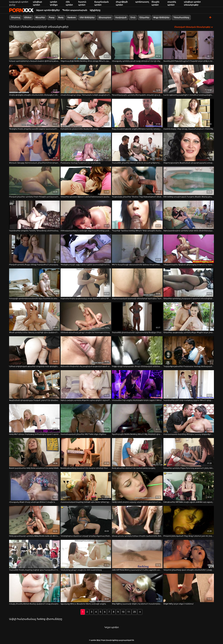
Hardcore (72, 17)
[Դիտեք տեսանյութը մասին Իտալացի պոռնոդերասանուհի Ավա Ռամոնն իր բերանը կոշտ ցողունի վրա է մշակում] (34, 283)
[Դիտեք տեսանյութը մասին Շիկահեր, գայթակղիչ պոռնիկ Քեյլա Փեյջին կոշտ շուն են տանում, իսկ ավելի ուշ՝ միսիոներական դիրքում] (189, 317)
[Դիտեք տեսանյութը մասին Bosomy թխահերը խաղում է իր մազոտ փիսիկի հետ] (86, 452)
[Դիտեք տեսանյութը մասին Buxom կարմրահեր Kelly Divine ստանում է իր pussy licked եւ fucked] (34, 452)
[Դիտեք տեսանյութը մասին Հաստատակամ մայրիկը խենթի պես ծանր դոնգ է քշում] (86, 486)
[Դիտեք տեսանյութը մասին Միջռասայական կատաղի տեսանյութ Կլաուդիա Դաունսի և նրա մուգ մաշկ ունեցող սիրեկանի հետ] (137, 283)
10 (123, 612)
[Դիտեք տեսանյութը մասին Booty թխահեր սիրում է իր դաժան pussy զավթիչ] (137, 452)
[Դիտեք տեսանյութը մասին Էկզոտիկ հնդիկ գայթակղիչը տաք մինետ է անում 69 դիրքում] (86, 283)
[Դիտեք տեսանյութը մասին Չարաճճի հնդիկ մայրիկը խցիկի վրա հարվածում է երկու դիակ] (34, 554)
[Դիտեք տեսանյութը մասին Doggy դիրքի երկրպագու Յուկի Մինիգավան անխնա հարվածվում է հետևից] (137, 350)
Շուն (133, 17)
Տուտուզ (16, 17)
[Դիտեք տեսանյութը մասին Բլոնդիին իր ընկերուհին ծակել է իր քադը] (86, 113)
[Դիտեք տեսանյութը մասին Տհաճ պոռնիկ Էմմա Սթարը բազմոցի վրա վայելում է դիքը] (34, 317)
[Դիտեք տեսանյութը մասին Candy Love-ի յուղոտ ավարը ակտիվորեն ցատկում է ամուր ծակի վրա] (137, 486)
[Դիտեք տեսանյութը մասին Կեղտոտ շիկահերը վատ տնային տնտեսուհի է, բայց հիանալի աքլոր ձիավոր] (189, 554)
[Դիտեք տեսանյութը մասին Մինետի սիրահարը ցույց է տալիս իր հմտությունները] (86, 317)
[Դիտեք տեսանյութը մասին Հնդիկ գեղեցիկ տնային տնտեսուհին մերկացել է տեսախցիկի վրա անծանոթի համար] (34, 79)
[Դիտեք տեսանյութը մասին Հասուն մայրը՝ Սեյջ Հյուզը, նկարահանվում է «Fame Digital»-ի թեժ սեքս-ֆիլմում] (189, 113)
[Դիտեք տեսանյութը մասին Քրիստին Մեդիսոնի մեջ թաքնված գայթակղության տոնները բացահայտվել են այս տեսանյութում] (86, 350)
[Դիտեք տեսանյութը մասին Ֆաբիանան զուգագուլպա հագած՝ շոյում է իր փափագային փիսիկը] (34, 384)
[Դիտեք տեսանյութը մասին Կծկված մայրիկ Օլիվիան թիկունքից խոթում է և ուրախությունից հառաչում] (189, 249)
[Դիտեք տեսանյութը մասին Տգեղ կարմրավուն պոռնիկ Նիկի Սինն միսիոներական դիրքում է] (189, 215)
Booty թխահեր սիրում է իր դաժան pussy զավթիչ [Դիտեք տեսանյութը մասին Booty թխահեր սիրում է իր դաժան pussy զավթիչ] (134, 468)
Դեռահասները (181, 17)
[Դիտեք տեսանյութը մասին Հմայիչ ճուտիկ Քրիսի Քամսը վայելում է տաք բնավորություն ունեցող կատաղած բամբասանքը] (34, 588)
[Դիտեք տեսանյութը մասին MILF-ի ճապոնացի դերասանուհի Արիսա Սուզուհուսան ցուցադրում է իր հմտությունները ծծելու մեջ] (137, 249)
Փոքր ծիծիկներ (161, 17)
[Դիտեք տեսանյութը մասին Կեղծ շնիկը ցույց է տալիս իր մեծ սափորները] (86, 554)
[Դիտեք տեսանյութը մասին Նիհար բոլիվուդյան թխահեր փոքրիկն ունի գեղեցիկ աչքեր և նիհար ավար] (34, 350)
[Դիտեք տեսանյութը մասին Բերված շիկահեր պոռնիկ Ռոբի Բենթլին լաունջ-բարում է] (34, 181)
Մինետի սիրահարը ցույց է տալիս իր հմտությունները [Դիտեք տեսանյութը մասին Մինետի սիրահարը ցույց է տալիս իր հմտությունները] (85, 332)
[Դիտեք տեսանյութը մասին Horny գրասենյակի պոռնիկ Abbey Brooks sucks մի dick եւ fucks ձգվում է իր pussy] (34, 520)
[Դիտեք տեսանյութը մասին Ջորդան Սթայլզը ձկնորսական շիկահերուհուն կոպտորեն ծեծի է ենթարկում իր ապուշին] (34, 147)
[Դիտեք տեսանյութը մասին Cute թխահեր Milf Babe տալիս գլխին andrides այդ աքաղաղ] (189, 486)
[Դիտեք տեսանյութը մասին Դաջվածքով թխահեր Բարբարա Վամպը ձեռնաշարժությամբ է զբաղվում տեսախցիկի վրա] (189, 350)
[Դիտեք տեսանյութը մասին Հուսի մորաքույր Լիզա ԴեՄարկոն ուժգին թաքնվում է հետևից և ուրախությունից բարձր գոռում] (86, 79)
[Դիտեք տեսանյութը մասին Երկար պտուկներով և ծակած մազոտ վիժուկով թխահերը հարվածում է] (34, 45)
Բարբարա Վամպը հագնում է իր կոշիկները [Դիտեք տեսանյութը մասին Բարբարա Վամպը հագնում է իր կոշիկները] (81, 163)
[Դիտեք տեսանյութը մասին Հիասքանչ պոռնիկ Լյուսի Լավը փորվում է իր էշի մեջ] (137, 45)
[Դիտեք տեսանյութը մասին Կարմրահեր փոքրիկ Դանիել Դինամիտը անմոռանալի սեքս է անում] (34, 215)
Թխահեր (40, 17)
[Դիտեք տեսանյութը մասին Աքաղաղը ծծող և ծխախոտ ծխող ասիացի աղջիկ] (86, 588)
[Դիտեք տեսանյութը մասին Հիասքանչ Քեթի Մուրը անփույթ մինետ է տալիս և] (34, 486)
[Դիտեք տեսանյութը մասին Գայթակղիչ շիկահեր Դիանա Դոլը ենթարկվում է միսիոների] (137, 181)
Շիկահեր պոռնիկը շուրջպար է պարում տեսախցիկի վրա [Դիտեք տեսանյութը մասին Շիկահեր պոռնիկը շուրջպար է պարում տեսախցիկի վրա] (189, 299)
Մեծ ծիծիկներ (87, 17)
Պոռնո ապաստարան (75, 10)
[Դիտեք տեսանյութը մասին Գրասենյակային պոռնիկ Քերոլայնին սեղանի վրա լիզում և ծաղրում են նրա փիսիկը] (137, 79)
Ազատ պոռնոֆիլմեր (48, 10)
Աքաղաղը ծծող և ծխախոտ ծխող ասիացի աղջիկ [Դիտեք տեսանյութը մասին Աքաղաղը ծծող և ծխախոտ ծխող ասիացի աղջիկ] (83, 604)
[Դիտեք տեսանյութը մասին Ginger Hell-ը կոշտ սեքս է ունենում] (189, 588)
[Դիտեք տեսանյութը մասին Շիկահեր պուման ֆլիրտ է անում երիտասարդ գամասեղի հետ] (86, 181)
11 (129, 612)
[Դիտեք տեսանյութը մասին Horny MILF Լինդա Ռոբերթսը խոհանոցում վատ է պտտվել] (34, 418)
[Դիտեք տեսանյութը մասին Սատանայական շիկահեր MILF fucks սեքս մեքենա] (86, 418)
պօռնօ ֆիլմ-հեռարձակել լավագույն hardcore (21, 10)
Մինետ (28, 17)
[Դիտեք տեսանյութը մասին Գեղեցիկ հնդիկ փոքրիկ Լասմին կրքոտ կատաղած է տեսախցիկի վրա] (34, 113)
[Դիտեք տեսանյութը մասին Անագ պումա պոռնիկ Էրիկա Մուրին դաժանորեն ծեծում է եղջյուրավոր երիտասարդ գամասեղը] (137, 520)
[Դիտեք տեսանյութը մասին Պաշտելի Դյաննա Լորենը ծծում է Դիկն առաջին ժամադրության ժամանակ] (137, 215)
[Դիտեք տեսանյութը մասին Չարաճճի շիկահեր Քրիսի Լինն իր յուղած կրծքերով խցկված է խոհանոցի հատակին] (137, 147)
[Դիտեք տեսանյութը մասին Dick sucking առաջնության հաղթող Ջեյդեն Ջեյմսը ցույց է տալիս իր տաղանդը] (189, 181)
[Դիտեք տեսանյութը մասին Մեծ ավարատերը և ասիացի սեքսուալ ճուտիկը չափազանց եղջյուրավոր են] (86, 215)
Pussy (52, 17)
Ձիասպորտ (105, 17)
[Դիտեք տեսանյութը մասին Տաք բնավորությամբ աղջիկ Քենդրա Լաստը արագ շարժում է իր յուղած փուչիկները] (137, 113)
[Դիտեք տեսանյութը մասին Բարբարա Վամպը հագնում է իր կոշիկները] (86, 147)
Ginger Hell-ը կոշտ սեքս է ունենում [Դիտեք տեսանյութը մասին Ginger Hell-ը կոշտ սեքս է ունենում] (178, 604)
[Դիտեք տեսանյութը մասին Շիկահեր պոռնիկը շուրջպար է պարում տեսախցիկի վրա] (189, 283)
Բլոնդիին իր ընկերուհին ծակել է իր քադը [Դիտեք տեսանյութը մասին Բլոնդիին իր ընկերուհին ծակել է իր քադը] (80, 129)
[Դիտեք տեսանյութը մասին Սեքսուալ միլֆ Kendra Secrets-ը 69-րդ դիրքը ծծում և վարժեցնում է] (86, 45)
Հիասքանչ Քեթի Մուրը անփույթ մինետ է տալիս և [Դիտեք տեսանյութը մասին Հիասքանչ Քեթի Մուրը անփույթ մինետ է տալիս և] (32, 502)
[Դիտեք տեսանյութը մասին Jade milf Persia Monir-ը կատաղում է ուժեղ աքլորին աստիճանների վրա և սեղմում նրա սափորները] (137, 554)
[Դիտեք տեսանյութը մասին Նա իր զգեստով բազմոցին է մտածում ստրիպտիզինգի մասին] (189, 79)
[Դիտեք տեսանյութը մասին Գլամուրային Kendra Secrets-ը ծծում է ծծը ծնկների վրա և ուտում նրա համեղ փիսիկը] (137, 418)
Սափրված (121, 17)
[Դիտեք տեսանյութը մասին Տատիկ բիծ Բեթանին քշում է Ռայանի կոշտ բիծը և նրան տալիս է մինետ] (189, 45)
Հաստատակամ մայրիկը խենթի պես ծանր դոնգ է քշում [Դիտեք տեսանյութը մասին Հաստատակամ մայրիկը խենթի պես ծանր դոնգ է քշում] (86, 502)
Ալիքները (95, 10)
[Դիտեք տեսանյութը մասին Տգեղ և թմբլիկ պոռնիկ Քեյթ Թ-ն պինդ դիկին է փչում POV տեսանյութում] (86, 384)
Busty (61, 17)
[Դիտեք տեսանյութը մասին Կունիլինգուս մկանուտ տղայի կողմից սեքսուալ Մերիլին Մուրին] (86, 520)
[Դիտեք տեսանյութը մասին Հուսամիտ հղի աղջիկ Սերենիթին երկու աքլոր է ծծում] (137, 384)
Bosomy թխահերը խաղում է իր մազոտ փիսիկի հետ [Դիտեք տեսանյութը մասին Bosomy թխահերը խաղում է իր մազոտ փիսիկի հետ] (84, 468)
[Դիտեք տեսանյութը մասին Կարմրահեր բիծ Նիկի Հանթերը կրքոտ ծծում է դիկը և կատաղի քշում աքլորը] (189, 384)
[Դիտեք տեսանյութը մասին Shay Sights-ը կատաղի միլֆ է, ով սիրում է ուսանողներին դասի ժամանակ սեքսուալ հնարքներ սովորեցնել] (137, 588)
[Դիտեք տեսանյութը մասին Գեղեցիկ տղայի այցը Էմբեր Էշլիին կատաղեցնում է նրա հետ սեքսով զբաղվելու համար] (86, 249)
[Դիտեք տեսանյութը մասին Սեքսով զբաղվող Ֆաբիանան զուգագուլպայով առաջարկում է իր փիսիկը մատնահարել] (189, 147)
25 (134, 612)
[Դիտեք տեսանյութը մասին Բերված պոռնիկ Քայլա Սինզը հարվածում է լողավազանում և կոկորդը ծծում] (34, 249)
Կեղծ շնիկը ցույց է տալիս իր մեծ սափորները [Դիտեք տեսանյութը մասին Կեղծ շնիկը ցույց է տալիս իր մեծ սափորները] (81, 570)
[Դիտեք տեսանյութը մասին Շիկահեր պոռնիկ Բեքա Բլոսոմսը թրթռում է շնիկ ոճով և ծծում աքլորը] (189, 452)
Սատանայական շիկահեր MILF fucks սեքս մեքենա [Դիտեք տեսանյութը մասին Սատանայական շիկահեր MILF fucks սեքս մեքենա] (83, 434)
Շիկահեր (144, 17)
